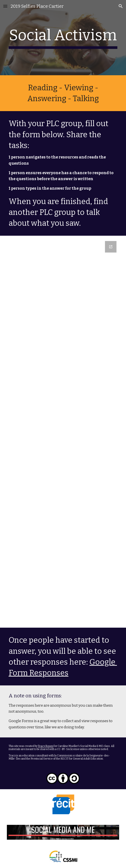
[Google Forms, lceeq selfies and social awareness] (63, 432)
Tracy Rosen (46, 746)
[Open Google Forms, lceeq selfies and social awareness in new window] (111, 247)
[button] (5, 6)
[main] (63, 38)
